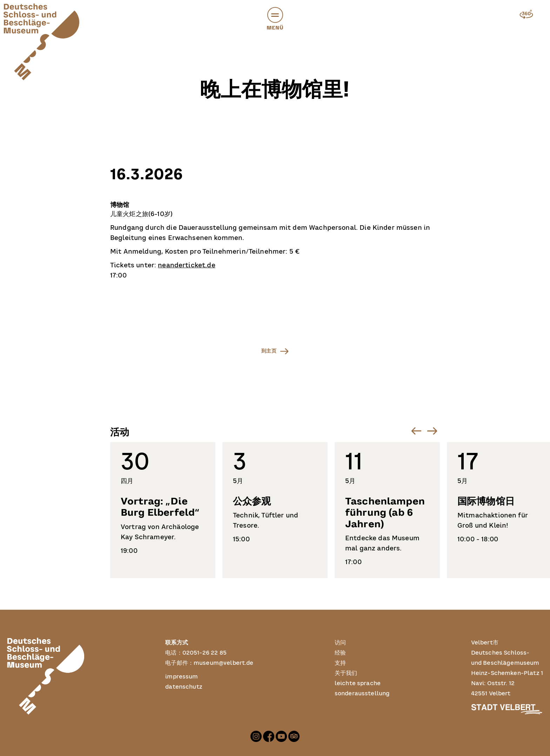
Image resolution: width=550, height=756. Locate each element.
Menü (275, 20)
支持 (340, 663)
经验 (340, 653)
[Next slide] (432, 431)
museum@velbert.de (224, 663)
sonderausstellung (362, 694)
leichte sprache (358, 683)
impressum (182, 677)
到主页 (269, 351)
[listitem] (163, 510)
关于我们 (346, 673)
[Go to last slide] (416, 431)
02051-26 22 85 (204, 653)
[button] (275, 15)
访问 (340, 643)
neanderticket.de (186, 266)
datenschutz (184, 687)
